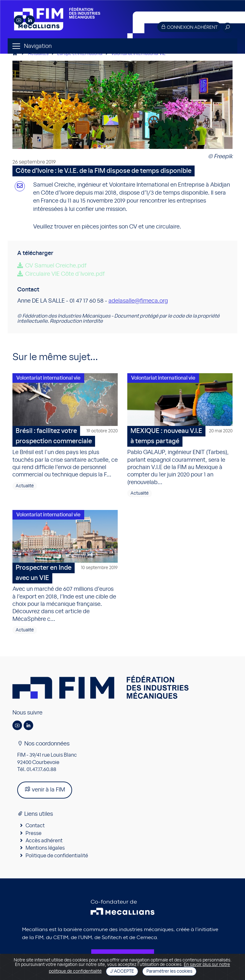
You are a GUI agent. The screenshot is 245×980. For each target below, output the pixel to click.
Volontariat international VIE (138, 54)
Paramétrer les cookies (169, 971)
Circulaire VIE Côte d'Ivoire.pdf (65, 274)
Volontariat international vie (48, 378)
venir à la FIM (45, 789)
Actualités (38, 54)
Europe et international (80, 54)
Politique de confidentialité (57, 856)
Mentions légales (45, 848)
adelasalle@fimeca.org (138, 301)
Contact (35, 826)
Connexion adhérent (189, 27)
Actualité (25, 486)
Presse (33, 833)
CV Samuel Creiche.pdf (56, 266)
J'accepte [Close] (122, 971)
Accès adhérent (44, 841)
